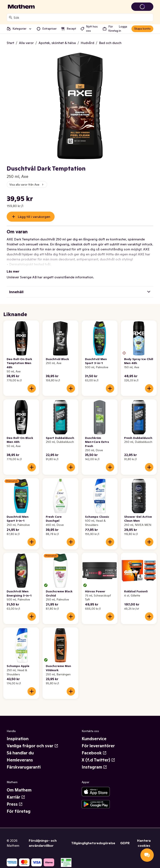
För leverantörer (98, 746)
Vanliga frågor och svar (32, 746)
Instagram (94, 767)
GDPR (125, 843)
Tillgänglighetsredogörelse (93, 843)
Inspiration (18, 739)
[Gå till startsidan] (21, 7)
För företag (19, 811)
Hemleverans (20, 760)
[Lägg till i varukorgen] (32, 388)
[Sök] (11, 18)
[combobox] (82, 18)
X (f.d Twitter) (98, 760)
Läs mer (13, 271)
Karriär (16, 797)
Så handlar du (20, 753)
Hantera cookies (144, 843)
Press (15, 804)
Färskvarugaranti (24, 767)
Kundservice (94, 739)
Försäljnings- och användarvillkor (43, 843)
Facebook (94, 753)
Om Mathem (19, 790)
